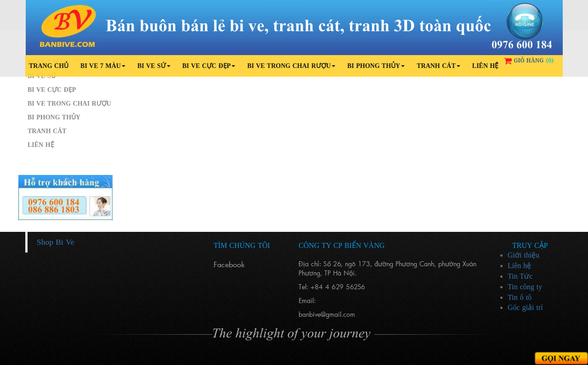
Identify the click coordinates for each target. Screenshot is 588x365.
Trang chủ (49, 66)
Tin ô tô (520, 297)
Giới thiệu (523, 255)
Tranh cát (438, 66)
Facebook (229, 264)
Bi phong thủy (376, 66)
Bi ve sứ (154, 66)
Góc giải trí (525, 307)
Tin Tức (520, 276)
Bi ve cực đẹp (209, 66)
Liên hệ (486, 66)
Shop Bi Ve (55, 242)
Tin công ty (525, 287)
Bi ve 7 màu (103, 66)
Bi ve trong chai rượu (291, 66)
